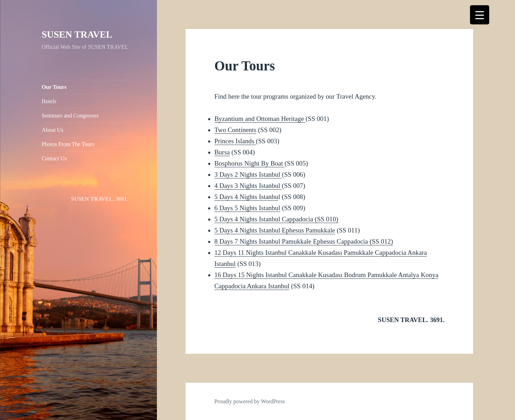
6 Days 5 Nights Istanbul (247, 208)
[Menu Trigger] (480, 15)
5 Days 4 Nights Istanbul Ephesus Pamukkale (275, 230)
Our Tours (54, 87)
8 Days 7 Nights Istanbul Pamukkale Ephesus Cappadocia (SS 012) (304, 241)
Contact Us (54, 158)
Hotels (49, 101)
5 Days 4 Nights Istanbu (247, 197)
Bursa (222, 152)
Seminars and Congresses (70, 116)
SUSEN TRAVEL (77, 35)
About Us (53, 130)
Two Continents (236, 130)
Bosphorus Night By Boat (249, 163)
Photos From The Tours (68, 144)
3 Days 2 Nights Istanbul (248, 174)
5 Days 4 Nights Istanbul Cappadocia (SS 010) (276, 219)
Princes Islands (235, 141)
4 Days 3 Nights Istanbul (248, 186)
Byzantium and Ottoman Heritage (260, 119)
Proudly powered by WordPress (250, 401)
